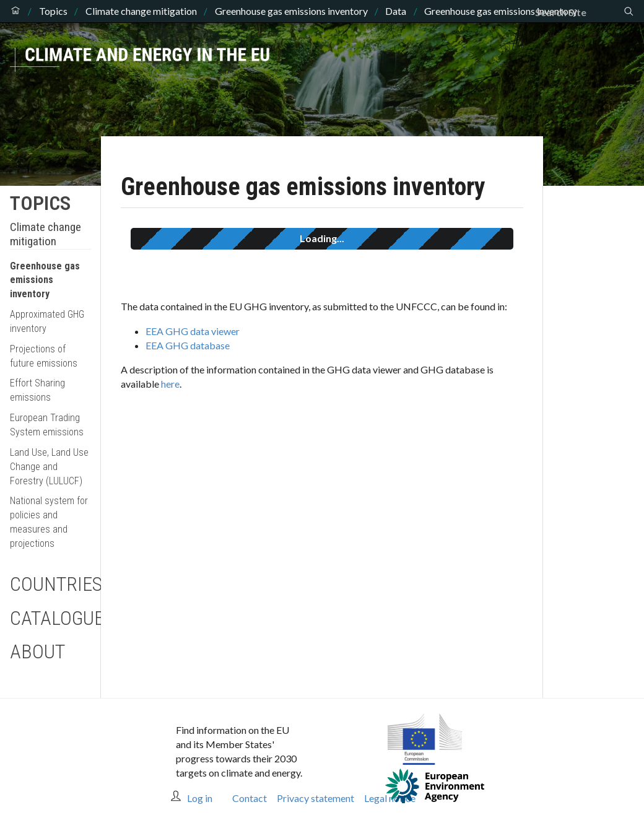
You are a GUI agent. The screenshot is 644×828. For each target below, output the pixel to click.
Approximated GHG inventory (47, 321)
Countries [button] (50, 584)
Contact (250, 798)
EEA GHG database (188, 345)
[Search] (579, 12)
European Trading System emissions (47, 425)
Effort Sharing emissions (37, 390)
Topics (53, 11)
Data (396, 11)
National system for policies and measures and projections (49, 522)
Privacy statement (315, 798)
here (170, 384)
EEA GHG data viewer (193, 331)
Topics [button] (40, 203)
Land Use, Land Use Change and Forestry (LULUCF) (49, 467)
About (37, 652)
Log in (200, 798)
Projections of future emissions (44, 356)
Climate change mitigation (141, 11)
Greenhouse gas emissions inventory (291, 11)
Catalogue (50, 618)
